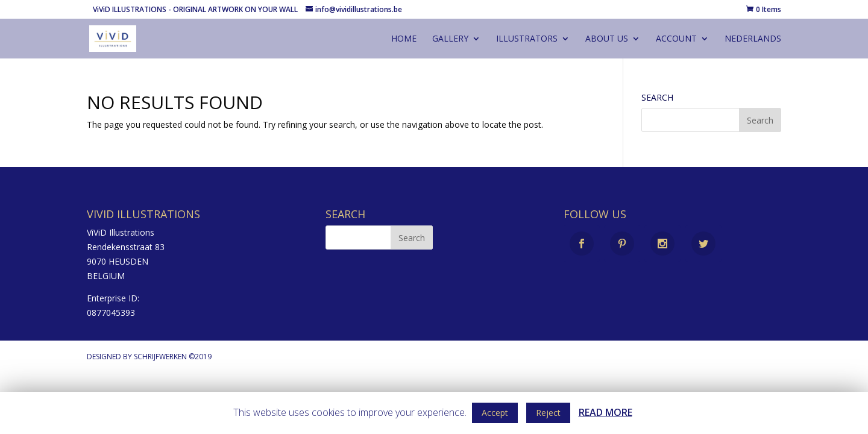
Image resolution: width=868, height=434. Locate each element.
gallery (450, 39)
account (676, 39)
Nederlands (753, 39)
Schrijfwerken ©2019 (173, 357)
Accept (495, 413)
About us (607, 39)
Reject (548, 413)
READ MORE (605, 412)
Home (404, 39)
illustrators (527, 39)
